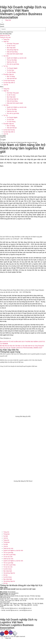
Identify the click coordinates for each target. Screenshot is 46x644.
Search (2, 26)
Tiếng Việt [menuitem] (8, 20)
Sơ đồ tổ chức (8, 569)
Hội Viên (6, 56)
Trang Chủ (6, 39)
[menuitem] (7, 20)
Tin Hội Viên (10, 70)
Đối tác (5, 575)
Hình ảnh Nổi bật (12, 78)
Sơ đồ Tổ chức (11, 46)
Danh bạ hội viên (8, 548)
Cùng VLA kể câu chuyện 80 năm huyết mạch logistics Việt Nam (19, 366)
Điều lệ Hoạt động (12, 52)
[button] (23, 24)
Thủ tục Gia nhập (12, 60)
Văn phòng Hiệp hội (13, 50)
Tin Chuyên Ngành (12, 68)
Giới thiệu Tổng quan (13, 44)
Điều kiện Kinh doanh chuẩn (15, 54)
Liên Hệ (6, 85)
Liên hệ (6, 538)
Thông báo (7, 534)
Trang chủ (3, 137)
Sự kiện (6, 536)
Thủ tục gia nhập (8, 553)
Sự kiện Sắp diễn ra (9, 83)
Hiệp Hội (6, 42)
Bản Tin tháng (11, 76)
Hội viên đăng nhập (6, 34)
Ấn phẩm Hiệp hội (9, 74)
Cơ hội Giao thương (9, 81)
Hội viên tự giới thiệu (13, 64)
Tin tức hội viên (8, 557)
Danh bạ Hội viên (12, 62)
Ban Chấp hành (11, 48)
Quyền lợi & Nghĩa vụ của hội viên (17, 58)
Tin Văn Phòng (11, 72)
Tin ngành (3, 136)
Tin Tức (6, 66)
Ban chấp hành (8, 571)
